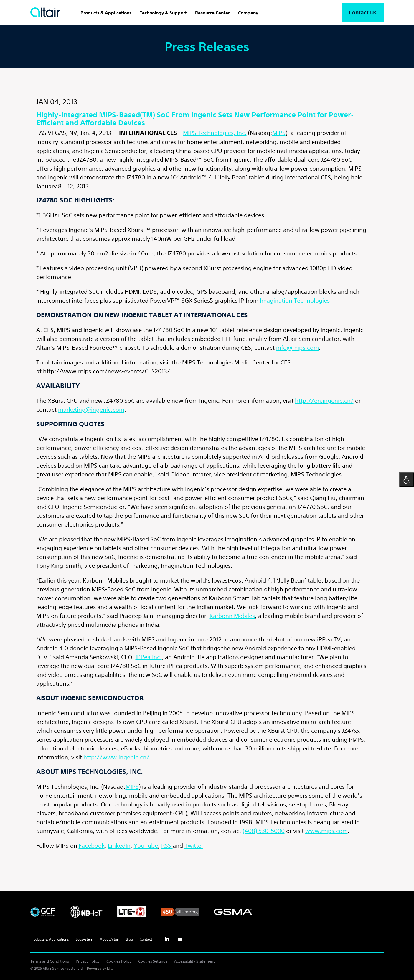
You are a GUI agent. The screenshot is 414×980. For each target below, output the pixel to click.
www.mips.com (326, 831)
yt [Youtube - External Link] (180, 939)
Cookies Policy (119, 961)
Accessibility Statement (194, 961)
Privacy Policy (88, 961)
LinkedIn (119, 845)
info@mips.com (297, 348)
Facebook (92, 845)
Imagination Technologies (295, 300)
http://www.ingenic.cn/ (116, 757)
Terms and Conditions (50, 961)
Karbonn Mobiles (232, 616)
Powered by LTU (100, 968)
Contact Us (363, 13)
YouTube (146, 845)
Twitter (194, 845)
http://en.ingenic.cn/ (324, 401)
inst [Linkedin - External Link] (167, 939)
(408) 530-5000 (264, 831)
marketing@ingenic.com (91, 409)
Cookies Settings (153, 961)
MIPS (279, 133)
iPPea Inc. (149, 657)
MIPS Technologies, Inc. (215, 133)
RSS (167, 845)
